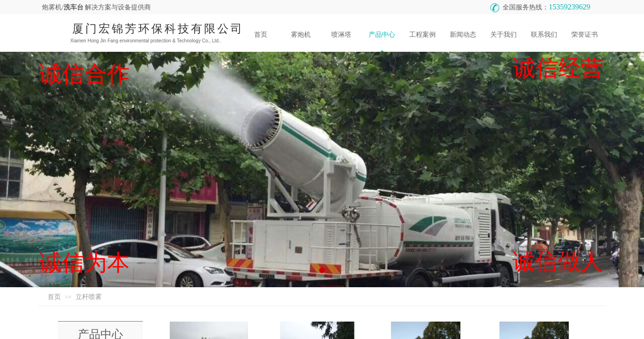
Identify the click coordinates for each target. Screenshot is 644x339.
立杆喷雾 (89, 297)
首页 (54, 297)
